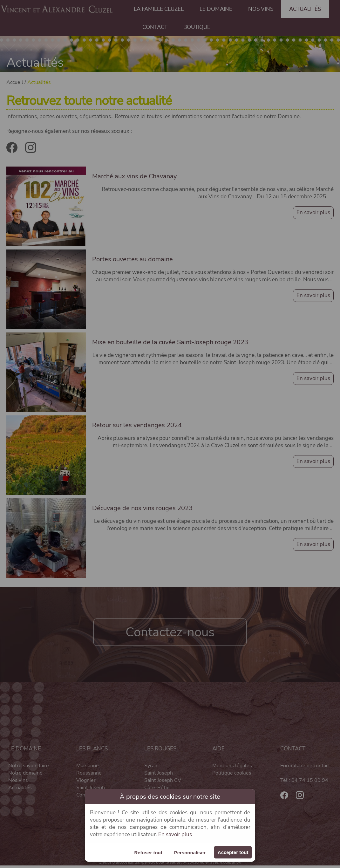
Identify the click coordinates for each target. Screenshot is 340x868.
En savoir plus (175, 834)
